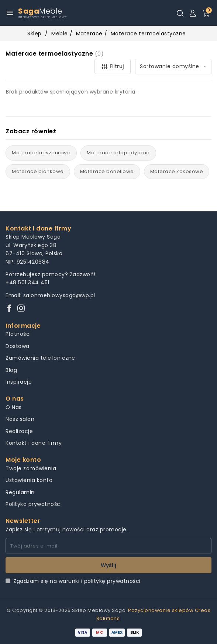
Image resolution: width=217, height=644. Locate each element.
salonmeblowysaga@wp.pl (59, 295)
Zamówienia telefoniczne (40, 358)
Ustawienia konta (29, 480)
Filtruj (113, 66)
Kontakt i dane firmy (34, 443)
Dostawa (18, 346)
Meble (60, 34)
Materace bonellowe (107, 171)
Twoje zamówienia (31, 468)
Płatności (18, 334)
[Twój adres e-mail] (108, 546)
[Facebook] (9, 309)
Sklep (35, 34)
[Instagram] (21, 309)
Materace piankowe (38, 171)
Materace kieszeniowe (41, 153)
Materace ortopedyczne (118, 153)
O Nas (14, 407)
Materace (89, 34)
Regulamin (20, 492)
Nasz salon (20, 419)
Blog (11, 370)
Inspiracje (19, 382)
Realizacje (19, 431)
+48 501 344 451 (27, 282)
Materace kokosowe (177, 171)
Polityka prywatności (34, 504)
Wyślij (108, 565)
